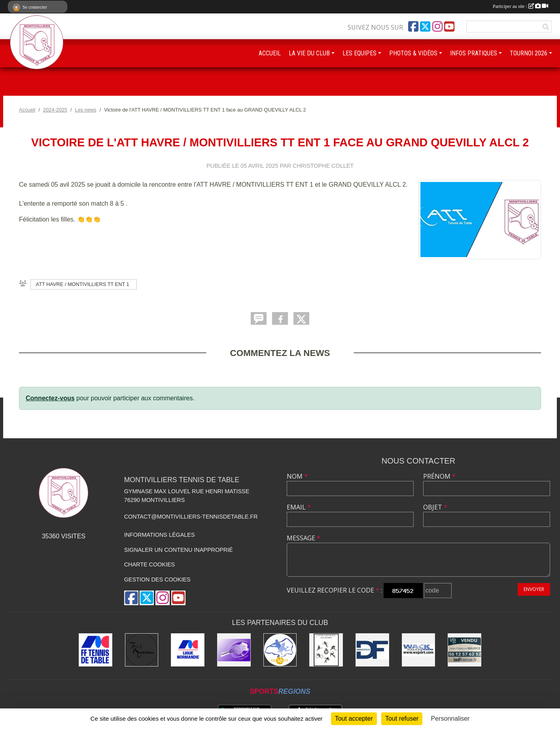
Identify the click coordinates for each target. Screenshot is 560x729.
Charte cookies (149, 564)
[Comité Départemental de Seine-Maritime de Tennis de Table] (280, 650)
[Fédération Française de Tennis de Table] (96, 650)
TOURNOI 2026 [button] (529, 53)
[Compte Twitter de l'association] (425, 27)
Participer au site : (520, 6)
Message (304, 538)
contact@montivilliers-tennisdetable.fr (191, 517)
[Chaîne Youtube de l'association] (449, 27)
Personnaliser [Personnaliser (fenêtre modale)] (450, 719)
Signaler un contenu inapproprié (179, 550)
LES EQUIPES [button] (359, 53)
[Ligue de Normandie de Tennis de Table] (188, 650)
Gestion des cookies (157, 579)
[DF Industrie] (372, 650)
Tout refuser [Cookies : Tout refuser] (402, 719)
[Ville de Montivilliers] (142, 650)
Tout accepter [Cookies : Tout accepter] (354, 719)
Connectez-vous (50, 398)
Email (299, 507)
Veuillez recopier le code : (334, 590)
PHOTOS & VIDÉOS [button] (413, 53)
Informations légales (160, 535)
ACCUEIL (270, 53)
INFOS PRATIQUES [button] (474, 53)
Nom (297, 476)
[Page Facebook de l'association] (413, 27)
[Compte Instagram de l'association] (437, 27)
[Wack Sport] (419, 650)
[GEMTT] (234, 650)
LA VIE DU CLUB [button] (309, 53)
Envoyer (534, 589)
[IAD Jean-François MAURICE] (464, 650)
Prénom (439, 476)
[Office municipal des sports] (326, 650)
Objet (435, 507)
